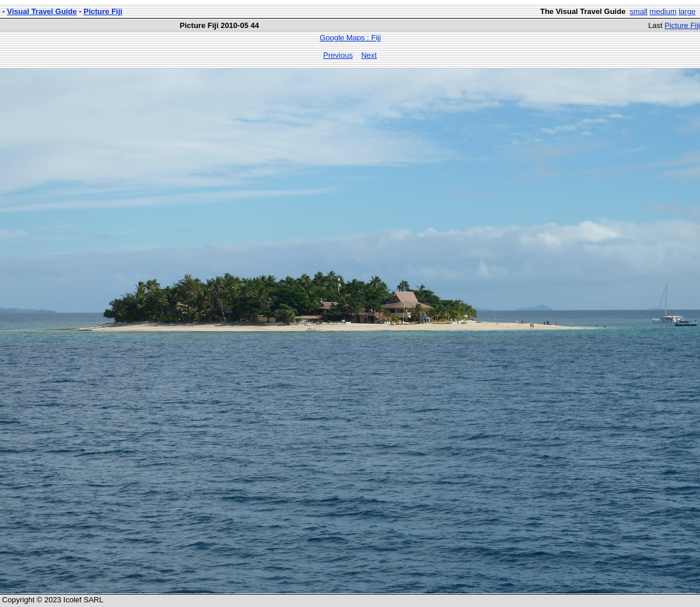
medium (663, 11)
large (687, 11)
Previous (338, 55)
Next (369, 55)
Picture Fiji (103, 11)
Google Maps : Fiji (350, 38)
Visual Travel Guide (42, 11)
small (639, 11)
